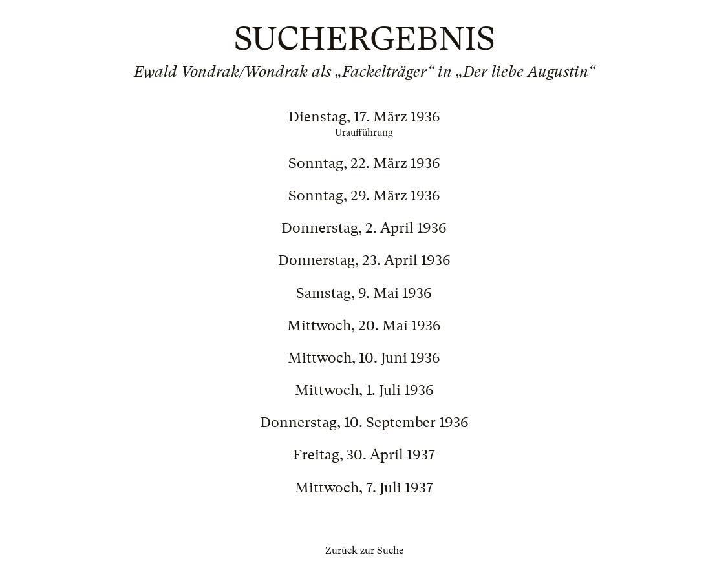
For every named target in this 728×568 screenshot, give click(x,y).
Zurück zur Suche (364, 551)
